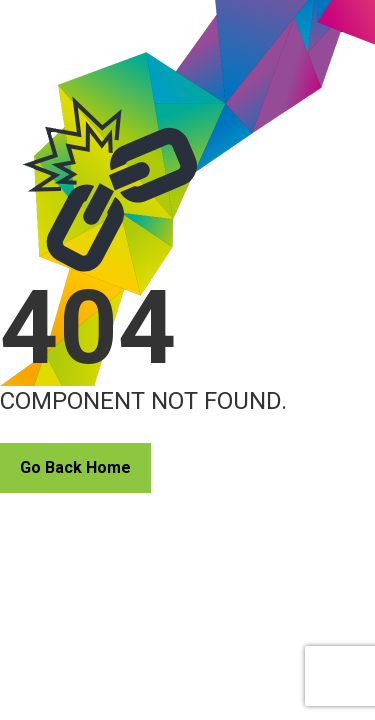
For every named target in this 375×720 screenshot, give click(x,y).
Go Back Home (75, 467)
